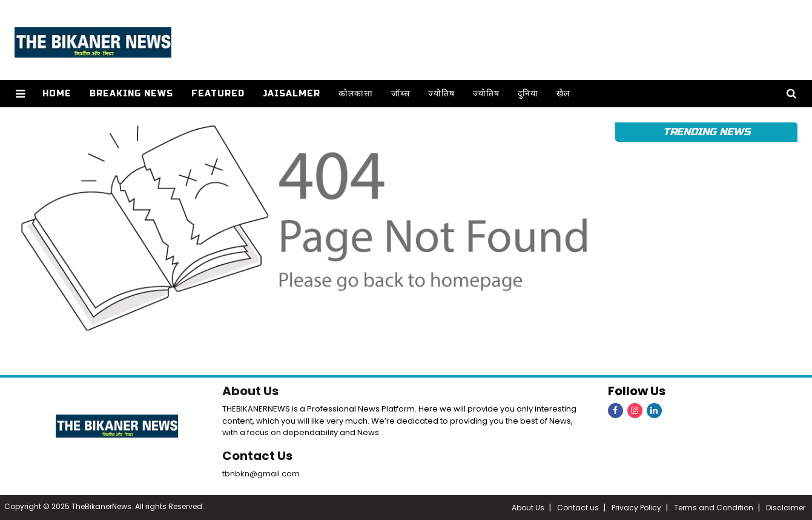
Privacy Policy (636, 508)
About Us (250, 391)
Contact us (578, 508)
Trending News (707, 132)
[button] (20, 94)
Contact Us (257, 456)
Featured (218, 94)
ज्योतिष (441, 94)
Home (57, 94)
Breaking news (131, 94)
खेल (563, 94)
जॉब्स (401, 94)
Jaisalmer (292, 94)
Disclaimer (786, 508)
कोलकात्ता (356, 94)
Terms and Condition (714, 508)
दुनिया (528, 94)
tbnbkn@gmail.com (261, 474)
